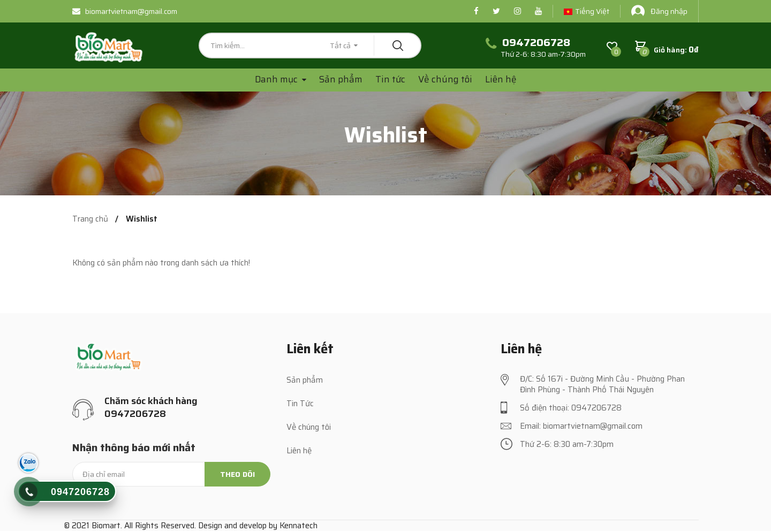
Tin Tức (300, 404)
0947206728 (80, 492)
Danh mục (277, 79)
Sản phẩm (341, 79)
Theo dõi (237, 474)
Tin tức (390, 79)
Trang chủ (90, 219)
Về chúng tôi (445, 79)
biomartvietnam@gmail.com (125, 11)
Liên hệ (501, 79)
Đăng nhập (659, 11)
